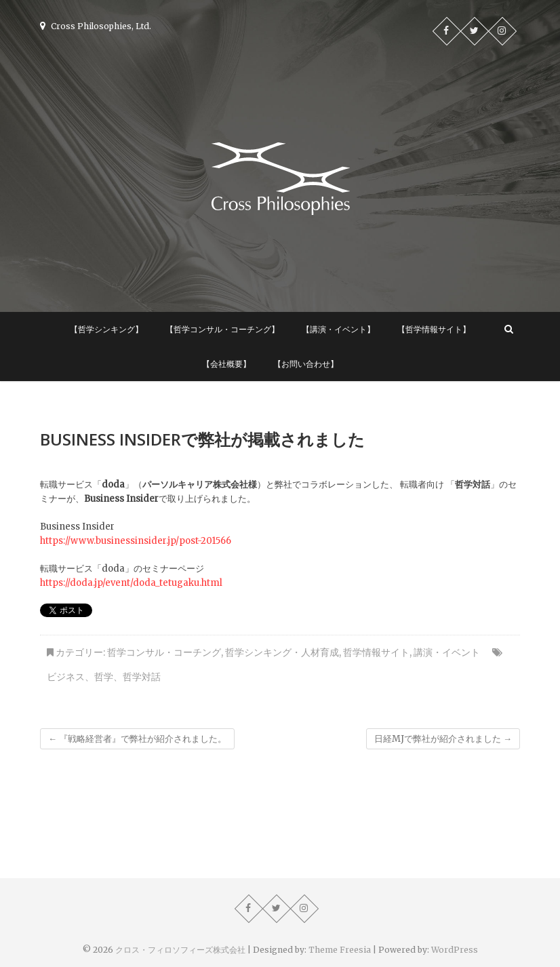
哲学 (104, 677)
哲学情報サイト (376, 652)
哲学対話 (142, 677)
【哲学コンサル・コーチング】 (222, 329)
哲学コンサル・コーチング (164, 652)
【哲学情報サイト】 (434, 329)
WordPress (455, 950)
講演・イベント (447, 652)
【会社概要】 (226, 364)
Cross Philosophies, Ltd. (96, 26)
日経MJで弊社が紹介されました (443, 739)
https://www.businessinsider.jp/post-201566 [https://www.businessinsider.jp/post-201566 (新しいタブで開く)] (136, 541)
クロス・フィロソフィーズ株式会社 (180, 950)
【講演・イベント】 (338, 329)
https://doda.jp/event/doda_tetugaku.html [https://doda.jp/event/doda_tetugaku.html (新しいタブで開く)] (131, 583)
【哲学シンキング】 (106, 329)
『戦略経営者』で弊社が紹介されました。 (137, 739)
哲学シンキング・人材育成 (282, 652)
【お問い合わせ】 (306, 364)
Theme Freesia (340, 950)
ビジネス (66, 677)
